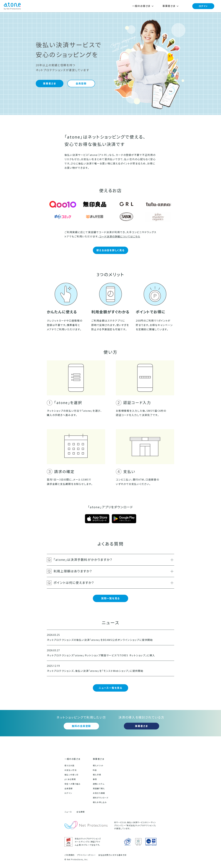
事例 (95, 779)
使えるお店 (69, 766)
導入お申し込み (100, 802)
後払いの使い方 (71, 775)
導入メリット (98, 766)
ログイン (203, 6)
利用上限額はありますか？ (113, 571)
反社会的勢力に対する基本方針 (112, 855)
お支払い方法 (71, 770)
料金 (95, 770)
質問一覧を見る (110, 598)
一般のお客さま (72, 759)
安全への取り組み (73, 784)
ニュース (68, 812)
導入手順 (97, 775)
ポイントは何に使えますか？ (113, 583)
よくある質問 (70, 779)
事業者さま (49, 84)
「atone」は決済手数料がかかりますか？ (113, 560)
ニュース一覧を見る (110, 688)
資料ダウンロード (101, 798)
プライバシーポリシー (86, 855)
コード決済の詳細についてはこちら (120, 237)
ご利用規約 (70, 855)
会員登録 (81, 84)
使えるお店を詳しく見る (110, 250)
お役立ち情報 (99, 793)
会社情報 (80, 812)
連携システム (99, 784)
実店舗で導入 (99, 789)
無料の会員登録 (81, 726)
